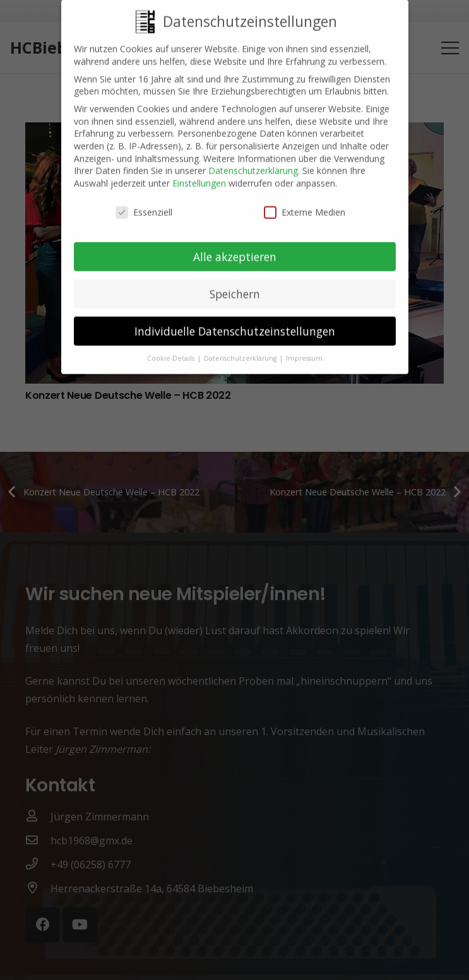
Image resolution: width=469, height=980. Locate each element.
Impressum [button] (304, 350)
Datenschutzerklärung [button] (241, 350)
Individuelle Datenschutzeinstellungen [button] (235, 322)
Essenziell (144, 203)
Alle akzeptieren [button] (235, 247)
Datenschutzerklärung (253, 162)
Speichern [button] (235, 285)
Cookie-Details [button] (172, 350)
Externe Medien (305, 203)
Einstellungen (199, 174)
